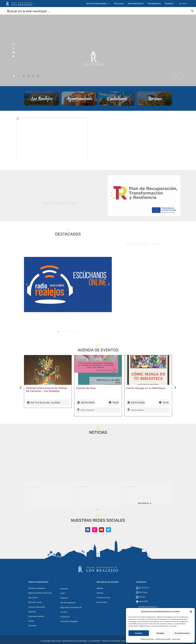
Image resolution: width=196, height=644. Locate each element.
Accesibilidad (95, 641)
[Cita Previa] (137, 593)
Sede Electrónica (136, 3)
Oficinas (142, 597)
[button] (191, 612)
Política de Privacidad (163, 639)
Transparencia (154, 3)
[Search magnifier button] (192, 11)
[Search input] (98, 11)
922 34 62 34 (144, 588)
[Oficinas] (137, 597)
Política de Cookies (147, 639)
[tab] (14, 76)
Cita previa (119, 3)
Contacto (169, 3)
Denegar (160, 633)
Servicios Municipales (98, 4)
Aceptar (139, 633)
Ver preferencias (182, 633)
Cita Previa (143, 592)
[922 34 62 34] (137, 588)
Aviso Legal (176, 639)
